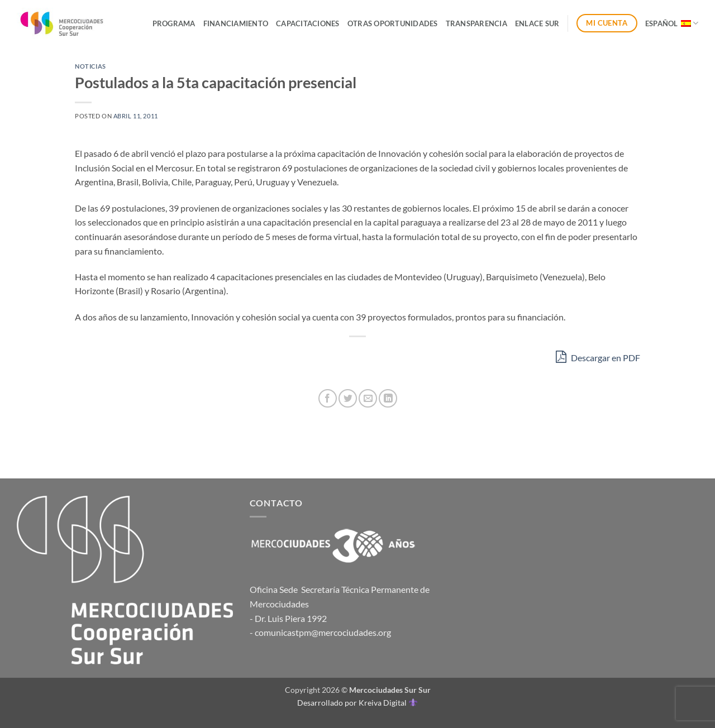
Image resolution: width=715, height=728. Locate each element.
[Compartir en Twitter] (348, 398)
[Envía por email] (368, 398)
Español (672, 23)
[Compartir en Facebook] (328, 398)
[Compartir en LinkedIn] (388, 398)
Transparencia (476, 23)
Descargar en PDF (598, 356)
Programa (174, 23)
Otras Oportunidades (393, 23)
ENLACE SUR (537, 23)
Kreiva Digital (388, 703)
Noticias (90, 66)
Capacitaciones (308, 23)
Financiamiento (236, 23)
